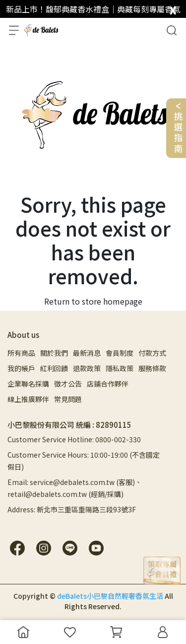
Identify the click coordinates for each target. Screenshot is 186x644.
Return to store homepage (93, 301)
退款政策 (87, 368)
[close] (173, 8)
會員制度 (120, 353)
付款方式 (152, 353)
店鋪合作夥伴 (108, 384)
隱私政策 (120, 368)
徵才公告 (68, 384)
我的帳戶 (21, 368)
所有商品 (21, 353)
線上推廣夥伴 (28, 399)
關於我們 (54, 353)
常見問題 (68, 399)
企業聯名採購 (28, 384)
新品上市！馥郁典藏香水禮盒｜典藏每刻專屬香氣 (93, 9)
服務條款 (152, 368)
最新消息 (87, 353)
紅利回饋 (54, 368)
